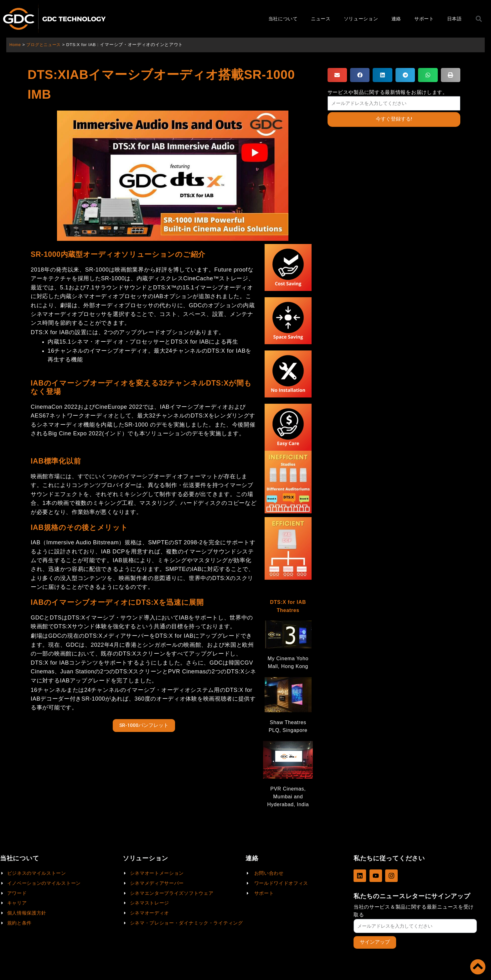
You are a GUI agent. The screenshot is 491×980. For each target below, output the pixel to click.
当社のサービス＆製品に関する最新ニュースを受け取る (414, 910)
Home (16, 45)
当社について (283, 19)
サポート (424, 19)
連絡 (396, 19)
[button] (337, 75)
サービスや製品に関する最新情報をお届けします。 (388, 92)
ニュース (321, 19)
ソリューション (361, 19)
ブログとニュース (46, 45)
